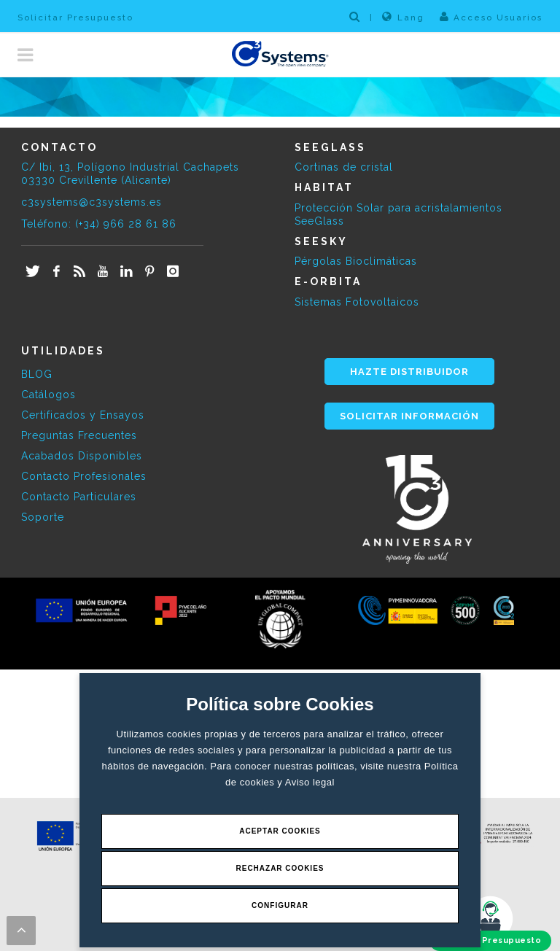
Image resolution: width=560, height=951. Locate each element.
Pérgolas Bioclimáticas (356, 261)
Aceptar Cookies (280, 831)
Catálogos (48, 395)
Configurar (280, 905)
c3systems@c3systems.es (92, 202)
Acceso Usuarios (491, 17)
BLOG (37, 374)
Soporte (43, 517)
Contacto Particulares (79, 497)
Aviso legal (310, 782)
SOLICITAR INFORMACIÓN (409, 416)
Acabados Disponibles (82, 456)
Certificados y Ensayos (83, 415)
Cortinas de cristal (344, 167)
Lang (403, 17)
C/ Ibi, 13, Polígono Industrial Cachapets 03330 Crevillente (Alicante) (130, 174)
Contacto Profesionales (84, 476)
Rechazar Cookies (280, 868)
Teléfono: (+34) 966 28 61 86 (99, 224)
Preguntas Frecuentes (79, 435)
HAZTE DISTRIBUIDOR (409, 372)
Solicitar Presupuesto (75, 18)
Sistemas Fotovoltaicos (357, 302)
